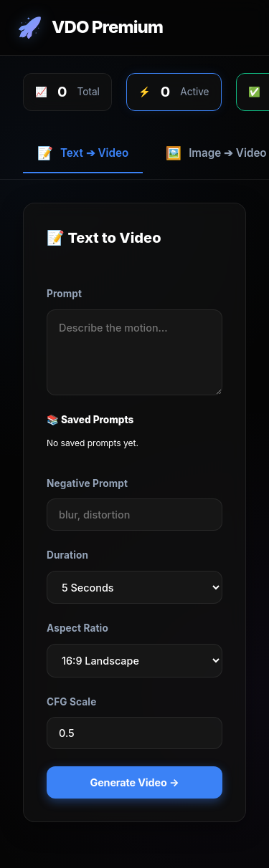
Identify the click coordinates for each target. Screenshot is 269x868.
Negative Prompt (87, 483)
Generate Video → (135, 782)
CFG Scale (71, 702)
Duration (67, 555)
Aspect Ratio (77, 628)
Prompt (64, 294)
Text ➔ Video (83, 153)
